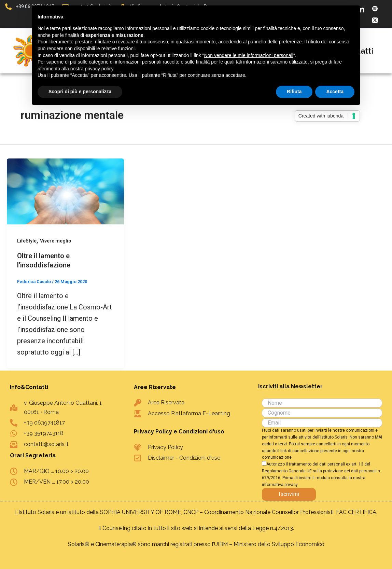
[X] (375, 20)
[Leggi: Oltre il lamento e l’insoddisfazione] (65, 191)
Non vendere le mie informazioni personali (248, 55)
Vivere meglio (56, 241)
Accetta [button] (335, 92)
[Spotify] (375, 9)
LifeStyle (27, 241)
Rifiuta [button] (294, 92)
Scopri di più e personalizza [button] (80, 92)
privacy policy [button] (99, 69)
